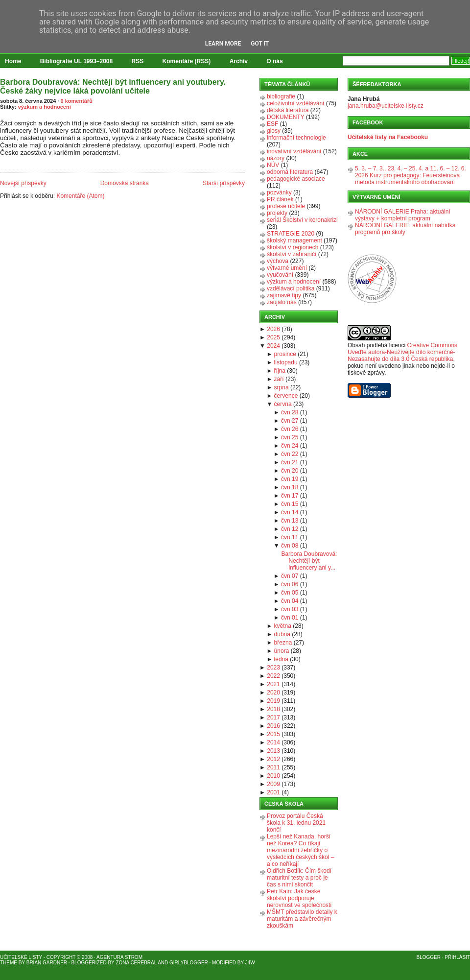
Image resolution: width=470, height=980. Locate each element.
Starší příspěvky (224, 183)
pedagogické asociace (296, 179)
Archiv (239, 61)
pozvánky (279, 192)
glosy (274, 131)
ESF (272, 124)
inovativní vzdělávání (294, 151)
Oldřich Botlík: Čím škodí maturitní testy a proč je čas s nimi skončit (299, 878)
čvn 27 (290, 421)
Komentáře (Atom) (80, 196)
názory (276, 158)
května (283, 626)
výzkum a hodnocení (45, 107)
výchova (278, 261)
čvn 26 (290, 429)
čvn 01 (290, 618)
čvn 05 (290, 593)
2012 (273, 759)
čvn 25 (290, 437)
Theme (9, 963)
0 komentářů (77, 101)
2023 (273, 668)
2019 (273, 701)
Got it (260, 44)
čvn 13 (290, 521)
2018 (273, 709)
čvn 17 (290, 496)
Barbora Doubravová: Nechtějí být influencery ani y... (309, 561)
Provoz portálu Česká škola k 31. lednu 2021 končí (296, 823)
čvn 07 (290, 576)
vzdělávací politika (291, 288)
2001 (273, 792)
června (283, 404)
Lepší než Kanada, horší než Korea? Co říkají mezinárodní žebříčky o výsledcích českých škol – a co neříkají (300, 850)
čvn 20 (290, 471)
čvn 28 (290, 412)
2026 (273, 329)
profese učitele (286, 206)
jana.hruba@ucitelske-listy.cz (386, 106)
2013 (273, 751)
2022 (273, 676)
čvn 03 (290, 609)
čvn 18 (290, 487)
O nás (274, 61)
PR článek (280, 199)
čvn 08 (290, 546)
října (280, 371)
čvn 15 (290, 504)
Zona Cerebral (136, 963)
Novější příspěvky (23, 183)
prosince (285, 354)
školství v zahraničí (292, 254)
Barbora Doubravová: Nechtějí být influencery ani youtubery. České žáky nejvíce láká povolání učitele (113, 86)
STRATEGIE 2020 (291, 234)
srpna (282, 387)
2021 (273, 684)
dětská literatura (288, 110)
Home (13, 61)
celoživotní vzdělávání (295, 103)
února (282, 651)
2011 (273, 767)
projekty (277, 213)
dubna (282, 634)
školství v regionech (293, 247)
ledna (281, 659)
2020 (273, 693)
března (283, 643)
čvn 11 (290, 537)
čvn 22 (290, 454)
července (286, 396)
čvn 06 (290, 584)
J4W (250, 963)
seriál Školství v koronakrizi (302, 220)
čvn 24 (290, 446)
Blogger (429, 957)
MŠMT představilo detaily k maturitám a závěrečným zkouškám (302, 919)
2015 (273, 734)
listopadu (286, 362)
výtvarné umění (287, 268)
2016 (273, 726)
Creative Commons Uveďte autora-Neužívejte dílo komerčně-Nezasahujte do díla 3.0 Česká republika (402, 352)
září (279, 379)
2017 (273, 717)
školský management (294, 240)
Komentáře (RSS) (187, 61)
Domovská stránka (125, 183)
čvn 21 (290, 462)
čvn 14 (290, 512)
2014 (273, 742)
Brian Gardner (47, 963)
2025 (273, 337)
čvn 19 (290, 479)
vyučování (280, 275)
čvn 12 (290, 529)
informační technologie (296, 138)
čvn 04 (290, 601)
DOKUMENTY (286, 117)
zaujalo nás (282, 302)
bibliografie (281, 96)
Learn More (223, 44)
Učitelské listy (21, 957)
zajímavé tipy (284, 295)
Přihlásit (457, 957)
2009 (273, 784)
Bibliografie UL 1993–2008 (77, 61)
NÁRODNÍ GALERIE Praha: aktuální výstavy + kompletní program (403, 215)
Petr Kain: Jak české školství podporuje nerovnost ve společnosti (299, 898)
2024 (273, 346)
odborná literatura (290, 172)
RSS (138, 61)
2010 (273, 776)
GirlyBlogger (189, 963)
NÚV (273, 165)
